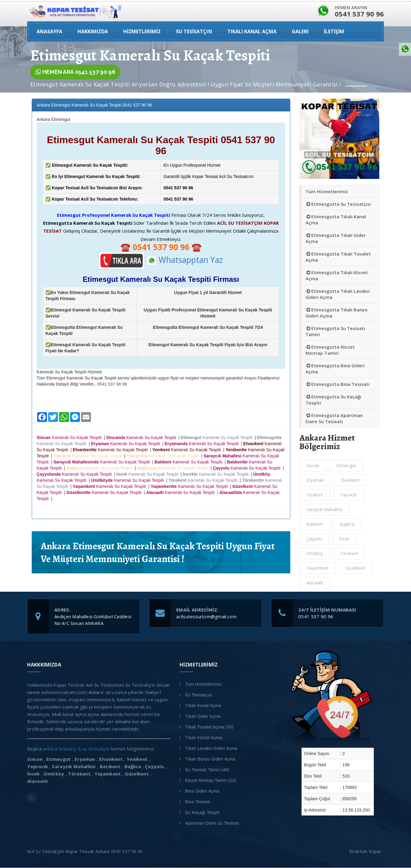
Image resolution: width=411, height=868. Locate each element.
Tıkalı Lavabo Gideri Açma (211, 749)
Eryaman (315, 480)
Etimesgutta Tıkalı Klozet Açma (337, 276)
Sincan (313, 466)
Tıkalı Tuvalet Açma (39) (209, 727)
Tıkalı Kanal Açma (203, 706)
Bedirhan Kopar (366, 852)
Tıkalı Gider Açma (203, 717)
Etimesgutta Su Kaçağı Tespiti (333, 400)
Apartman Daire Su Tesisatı (212, 823)
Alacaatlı (315, 583)
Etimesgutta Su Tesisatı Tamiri (335, 332)
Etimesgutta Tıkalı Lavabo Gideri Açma (338, 294)
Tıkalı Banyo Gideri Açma (210, 759)
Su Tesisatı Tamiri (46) (207, 770)
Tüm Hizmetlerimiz (327, 192)
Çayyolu (314, 539)
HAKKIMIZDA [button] (93, 32)
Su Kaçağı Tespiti (202, 813)
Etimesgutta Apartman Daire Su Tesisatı (334, 419)
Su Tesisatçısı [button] (194, 32)
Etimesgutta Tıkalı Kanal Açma (336, 220)
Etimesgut (346, 466)
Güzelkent (355, 568)
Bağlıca (347, 524)
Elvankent (350, 480)
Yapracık (348, 495)
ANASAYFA (49, 32)
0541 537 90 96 (316, 617)
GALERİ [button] (300, 32)
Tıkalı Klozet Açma (204, 738)
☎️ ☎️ (161, 247)
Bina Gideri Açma (202, 791)
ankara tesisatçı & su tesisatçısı (77, 749)
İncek (344, 539)
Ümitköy (315, 554)
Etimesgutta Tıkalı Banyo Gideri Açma (337, 313)
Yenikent (315, 495)
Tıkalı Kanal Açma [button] (252, 32)
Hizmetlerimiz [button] (142, 32)
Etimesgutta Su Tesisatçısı (338, 204)
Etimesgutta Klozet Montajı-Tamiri (330, 350)
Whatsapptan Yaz (185, 260)
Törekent (349, 554)
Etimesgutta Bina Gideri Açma (335, 369)
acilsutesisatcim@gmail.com (206, 617)
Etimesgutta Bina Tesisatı (338, 384)
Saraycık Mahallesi (324, 510)
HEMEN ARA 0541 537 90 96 (75, 73)
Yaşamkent (317, 568)
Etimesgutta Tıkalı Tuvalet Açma (338, 257)
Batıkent (315, 524)
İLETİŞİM (334, 32)
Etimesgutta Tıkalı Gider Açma (336, 238)
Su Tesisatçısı (199, 695)
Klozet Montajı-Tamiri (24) (211, 781)
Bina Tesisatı (198, 802)
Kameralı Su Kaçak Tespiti (70, 438)
